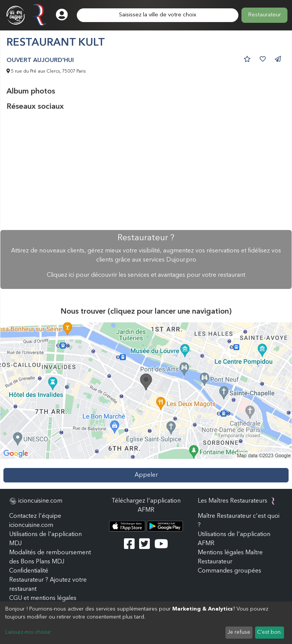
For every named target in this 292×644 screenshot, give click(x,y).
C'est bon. (269, 632)
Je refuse (239, 632)
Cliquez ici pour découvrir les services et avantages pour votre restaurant (146, 275)
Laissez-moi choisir (28, 632)
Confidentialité (29, 571)
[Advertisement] (146, 171)
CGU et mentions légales (43, 598)
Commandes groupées (229, 571)
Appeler (146, 475)
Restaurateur (264, 15)
